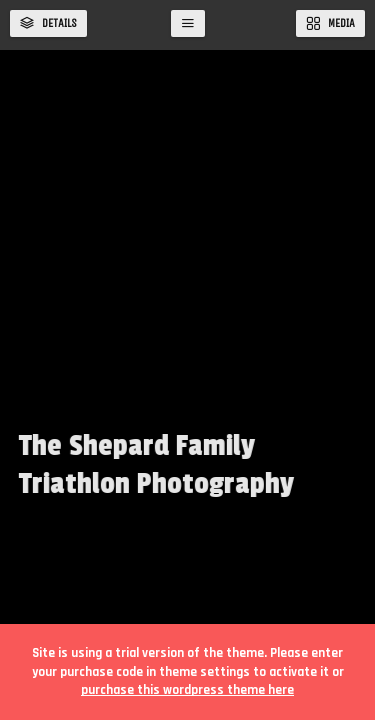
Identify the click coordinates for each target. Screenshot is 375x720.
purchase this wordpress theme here (187, 690)
